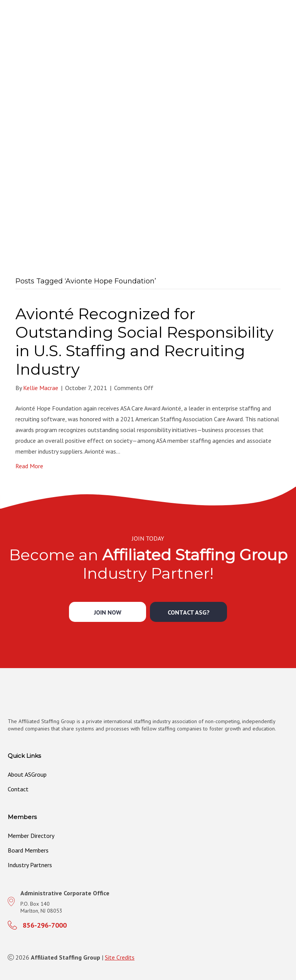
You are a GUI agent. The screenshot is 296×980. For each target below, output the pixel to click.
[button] (108, 612)
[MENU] (287, 31)
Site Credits (120, 957)
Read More (29, 466)
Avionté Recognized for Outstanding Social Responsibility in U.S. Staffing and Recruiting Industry (145, 341)
